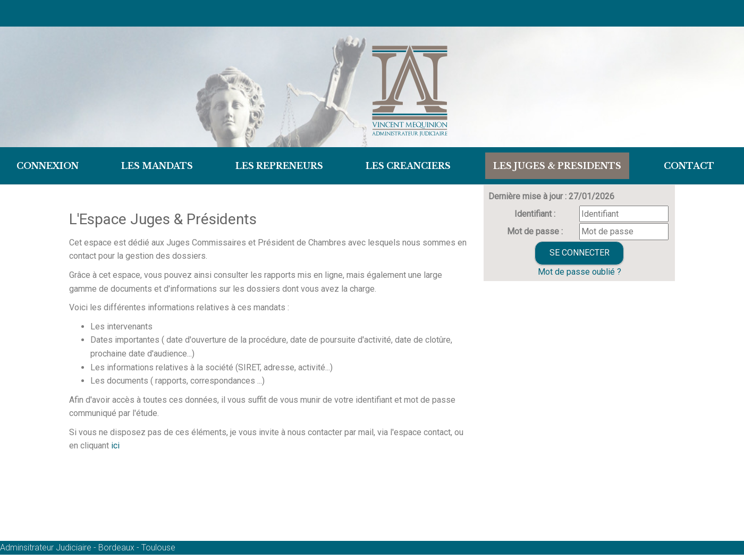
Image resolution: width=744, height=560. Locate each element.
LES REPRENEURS (279, 166)
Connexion (48, 166)
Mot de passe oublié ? (580, 272)
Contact (689, 166)
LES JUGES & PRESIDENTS (557, 166)
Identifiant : (535, 214)
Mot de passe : (535, 231)
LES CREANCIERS (408, 166)
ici (114, 446)
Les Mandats (157, 166)
